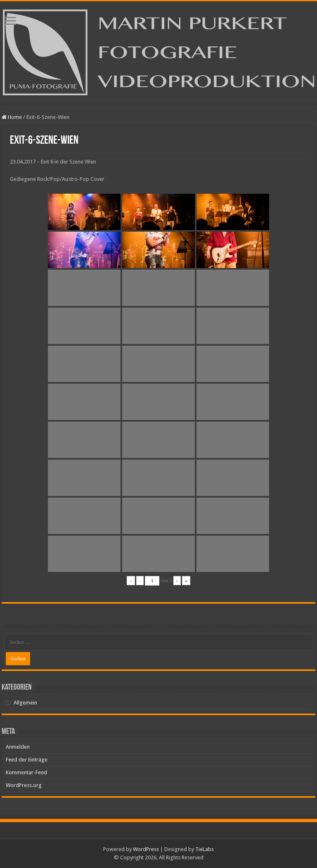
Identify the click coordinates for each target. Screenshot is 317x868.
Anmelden (18, 747)
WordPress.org (24, 785)
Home (12, 117)
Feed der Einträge (27, 760)
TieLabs (205, 849)
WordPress (146, 849)
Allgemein (25, 703)
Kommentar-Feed (26, 772)
